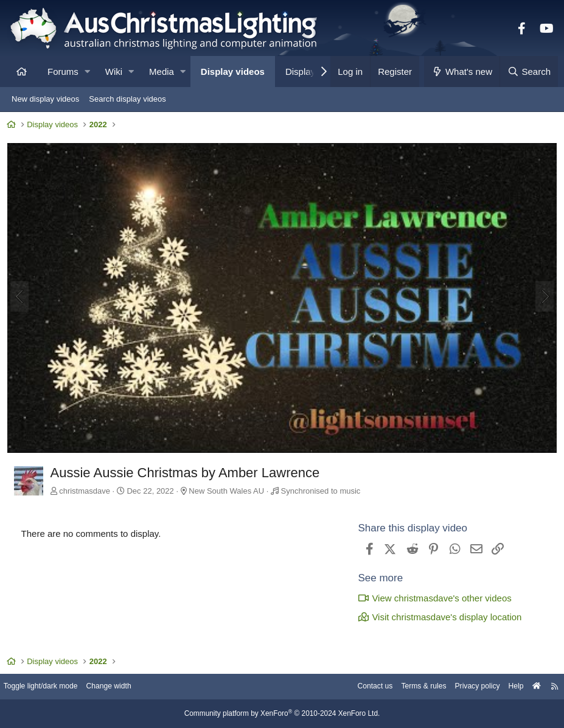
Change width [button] (124, 687)
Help (507, 687)
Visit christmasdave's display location (437, 617)
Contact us (356, 687)
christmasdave (88, 490)
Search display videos (127, 99)
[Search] (529, 72)
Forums (63, 72)
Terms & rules (408, 687)
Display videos (233, 72)
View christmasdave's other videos (432, 598)
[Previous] (22, 298)
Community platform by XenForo (282, 714)
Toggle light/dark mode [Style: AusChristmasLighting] (51, 687)
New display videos (45, 99)
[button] (87, 72)
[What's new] (462, 72)
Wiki (114, 72)
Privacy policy (465, 687)
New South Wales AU (229, 490)
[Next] (542, 298)
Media (162, 72)
